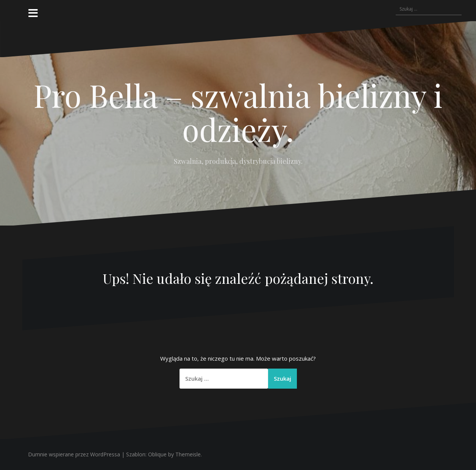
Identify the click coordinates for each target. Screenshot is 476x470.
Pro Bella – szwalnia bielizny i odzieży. (238, 112)
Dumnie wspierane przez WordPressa (74, 454)
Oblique (157, 454)
